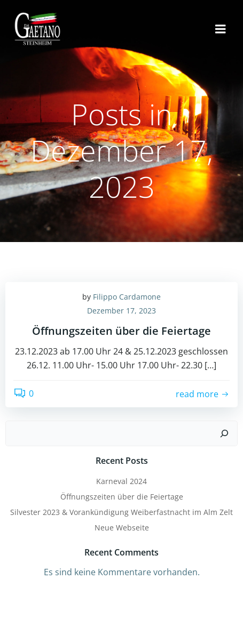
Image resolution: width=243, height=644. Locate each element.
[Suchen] (224, 433)
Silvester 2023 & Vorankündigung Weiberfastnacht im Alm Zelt (121, 512)
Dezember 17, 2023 (121, 311)
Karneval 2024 (121, 481)
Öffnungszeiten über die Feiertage (122, 497)
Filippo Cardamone (127, 297)
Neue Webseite (122, 528)
